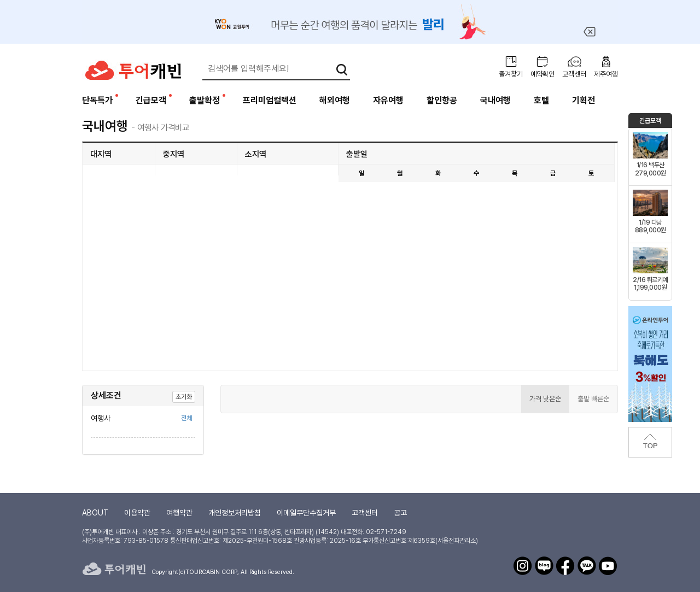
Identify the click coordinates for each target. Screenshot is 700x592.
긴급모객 (151, 100)
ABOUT (95, 513)
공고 (400, 513)
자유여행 (388, 100)
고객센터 (574, 74)
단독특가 (97, 100)
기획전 (584, 100)
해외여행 (335, 100)
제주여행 (606, 74)
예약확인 (542, 74)
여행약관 (179, 513)
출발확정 (205, 100)
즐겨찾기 (511, 74)
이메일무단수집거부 (306, 513)
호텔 (541, 100)
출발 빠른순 (593, 399)
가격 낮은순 (545, 399)
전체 (186, 418)
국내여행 (495, 100)
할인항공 (442, 100)
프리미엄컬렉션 (270, 100)
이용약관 (137, 513)
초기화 (184, 397)
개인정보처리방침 (235, 513)
